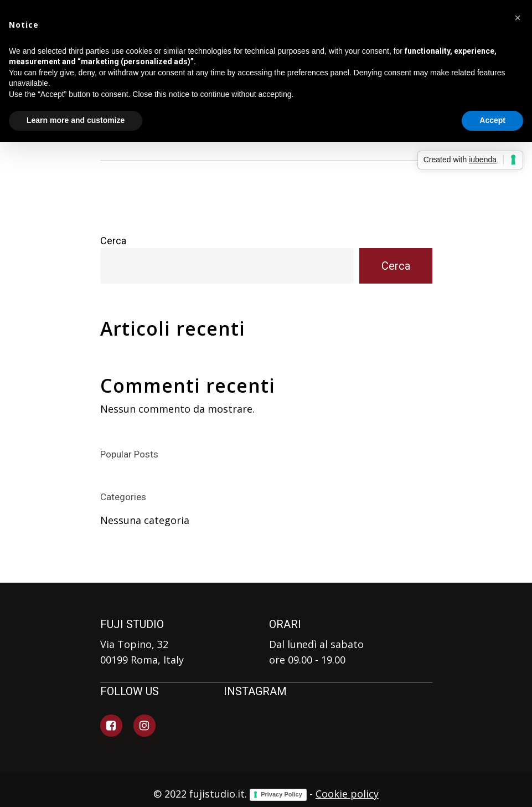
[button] (518, 18)
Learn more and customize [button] (76, 120)
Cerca (113, 241)
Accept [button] (492, 120)
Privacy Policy (282, 794)
